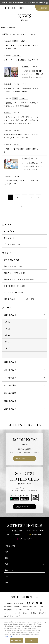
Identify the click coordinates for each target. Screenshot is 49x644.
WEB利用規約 (8, 610)
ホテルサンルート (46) (13, 292)
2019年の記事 (10, 409)
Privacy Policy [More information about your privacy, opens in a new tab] (9, 636)
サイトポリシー (19, 610)
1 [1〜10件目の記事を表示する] (11, 197)
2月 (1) (7, 348)
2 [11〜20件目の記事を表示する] (18, 197)
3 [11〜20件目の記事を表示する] (24, 197)
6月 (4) (8, 322)
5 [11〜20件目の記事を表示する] (38, 197)
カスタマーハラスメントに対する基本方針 (16, 613)
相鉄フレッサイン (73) (13, 266)
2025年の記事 (10, 362)
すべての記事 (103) (12, 260)
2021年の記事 (10, 393)
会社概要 (17, 607)
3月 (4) (8, 342)
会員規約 (6, 616)
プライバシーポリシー (33, 610)
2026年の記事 (10, 315)
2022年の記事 (10, 385)
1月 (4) (8, 355)
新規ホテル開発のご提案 (30, 607)
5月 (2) (8, 329)
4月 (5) (8, 335)
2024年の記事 (10, 370)
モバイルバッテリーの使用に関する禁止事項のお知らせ (24, 3)
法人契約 (33, 613)
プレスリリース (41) (12, 244)
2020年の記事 (10, 401)
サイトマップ (16, 616)
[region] (24, 631)
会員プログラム (22, 507)
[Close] (46, 622)
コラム (41, 607)
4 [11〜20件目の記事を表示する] (31, 197)
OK (31, 640)
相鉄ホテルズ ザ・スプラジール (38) (19, 279)
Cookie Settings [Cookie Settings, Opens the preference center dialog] (16, 640)
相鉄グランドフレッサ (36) (15, 273)
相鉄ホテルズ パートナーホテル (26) (19, 299)
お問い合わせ (8, 607)
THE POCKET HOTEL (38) (15, 286)
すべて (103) (9, 231)
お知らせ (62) (9, 238)
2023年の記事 (10, 378)
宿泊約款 (41, 613)
